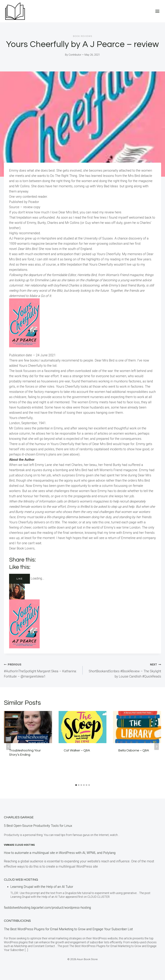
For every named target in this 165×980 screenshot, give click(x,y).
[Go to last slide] (8, 747)
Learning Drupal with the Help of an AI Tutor (42, 887)
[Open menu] (157, 11)
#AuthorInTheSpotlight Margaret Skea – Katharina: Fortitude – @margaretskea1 (42, 670)
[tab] (76, 785)
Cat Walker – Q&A (77, 750)
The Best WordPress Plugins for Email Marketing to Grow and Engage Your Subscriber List (68, 929)
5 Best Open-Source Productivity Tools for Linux (38, 826)
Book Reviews (83, 36)
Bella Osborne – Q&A (134, 750)
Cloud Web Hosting (21, 880)
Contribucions (17, 921)
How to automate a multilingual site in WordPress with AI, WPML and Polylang (60, 853)
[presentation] (28, 727)
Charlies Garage (19, 817)
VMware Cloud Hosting (19, 845)
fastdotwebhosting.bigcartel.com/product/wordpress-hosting (47, 908)
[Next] (157, 747)
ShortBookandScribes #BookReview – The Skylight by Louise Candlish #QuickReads (124, 670)
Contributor (75, 55)
